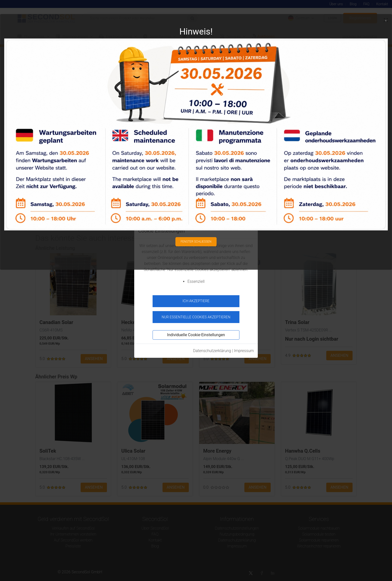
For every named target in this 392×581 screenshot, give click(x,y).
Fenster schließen (196, 239)
